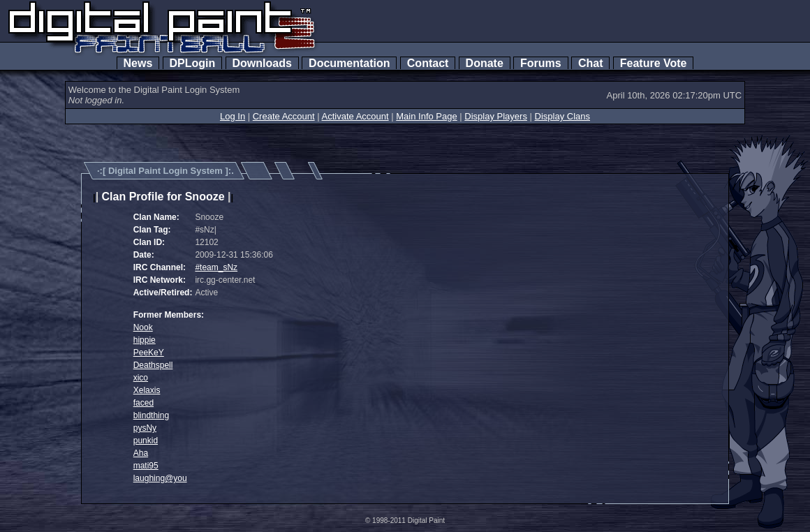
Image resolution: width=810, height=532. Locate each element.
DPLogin (193, 63)
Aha (141, 453)
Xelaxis (147, 390)
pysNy (145, 428)
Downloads (262, 63)
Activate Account (355, 116)
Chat (590, 63)
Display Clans (562, 116)
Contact (428, 63)
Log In (233, 116)
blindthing (151, 415)
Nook (143, 327)
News (138, 63)
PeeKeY (149, 353)
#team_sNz (216, 267)
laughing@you (160, 478)
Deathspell (153, 365)
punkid (146, 441)
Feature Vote (654, 63)
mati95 (146, 466)
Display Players (496, 116)
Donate (485, 63)
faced (143, 403)
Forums (540, 63)
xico (141, 378)
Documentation (349, 63)
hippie (145, 340)
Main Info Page (426, 116)
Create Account (284, 116)
